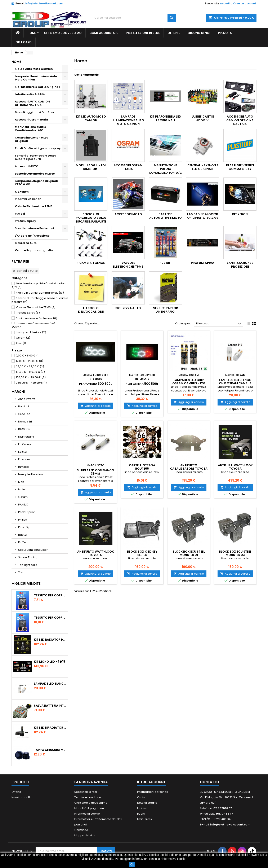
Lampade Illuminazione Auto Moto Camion (36, 78)
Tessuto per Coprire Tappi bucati (50, 618)
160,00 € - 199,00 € (31, 377)
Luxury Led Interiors (31, 332)
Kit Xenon (22, 192)
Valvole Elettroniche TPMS (34, 206)
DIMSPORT (25, 429)
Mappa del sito (84, 835)
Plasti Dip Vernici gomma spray (38, 148)
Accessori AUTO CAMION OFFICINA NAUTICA (32, 103)
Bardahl (23, 406)
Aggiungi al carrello (96, 406)
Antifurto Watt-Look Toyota (95, 553)
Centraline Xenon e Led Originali (32, 139)
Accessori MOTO (27, 166)
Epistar (23, 452)
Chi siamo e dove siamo (63, 33)
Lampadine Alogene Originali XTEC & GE (36, 183)
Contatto (209, 782)
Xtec (21, 343)
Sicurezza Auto (26, 243)
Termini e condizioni (88, 797)
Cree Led (24, 414)
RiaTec (23, 542)
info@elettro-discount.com (44, 3)
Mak (21, 482)
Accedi (225, 3)
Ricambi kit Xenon (28, 199)
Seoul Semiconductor (33, 550)
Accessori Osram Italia (31, 120)
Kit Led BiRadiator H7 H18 (50, 728)
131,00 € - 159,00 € (30, 372)
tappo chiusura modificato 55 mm (50, 750)
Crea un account (245, 3)
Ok (132, 864)
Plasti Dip (24, 527)
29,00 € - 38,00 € (30, 366)
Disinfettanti (26, 437)
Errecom (24, 459)
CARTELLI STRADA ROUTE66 (142, 467)
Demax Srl (25, 422)
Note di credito (147, 803)
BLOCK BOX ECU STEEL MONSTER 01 (189, 553)
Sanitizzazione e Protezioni (34, 228)
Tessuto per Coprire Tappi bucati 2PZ (50, 595)
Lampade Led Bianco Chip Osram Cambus (50, 684)
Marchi (18, 392)
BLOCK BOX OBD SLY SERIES (142, 553)
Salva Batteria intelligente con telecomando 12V (50, 706)
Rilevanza (219, 324)
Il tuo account (151, 782)
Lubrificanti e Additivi (31, 94)
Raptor (23, 535)
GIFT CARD (24, 42)
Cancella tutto (25, 271)
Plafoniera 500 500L (96, 384)
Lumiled (23, 467)
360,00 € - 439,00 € (31, 383)
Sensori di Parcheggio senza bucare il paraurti (36, 157)
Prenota (225, 33)
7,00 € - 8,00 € (28, 356)
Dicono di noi (199, 33)
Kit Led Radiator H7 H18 (50, 640)
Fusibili (20, 214)
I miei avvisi (145, 819)
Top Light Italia (27, 565)
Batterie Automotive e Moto (35, 174)
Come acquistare (104, 33)
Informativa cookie (87, 814)
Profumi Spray (25, 221)
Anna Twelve (27, 399)
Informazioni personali (152, 792)
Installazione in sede (143, 33)
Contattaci (81, 830)
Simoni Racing (28, 557)
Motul (22, 489)
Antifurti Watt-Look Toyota (235, 467)
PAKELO (23, 505)
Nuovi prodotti (21, 797)
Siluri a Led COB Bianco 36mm (95, 472)
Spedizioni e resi (86, 792)
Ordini (141, 797)
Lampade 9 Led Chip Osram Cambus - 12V (189, 382)
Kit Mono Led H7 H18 (50, 662)
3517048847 (224, 814)
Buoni (141, 814)
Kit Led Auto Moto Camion (34, 69)
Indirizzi (142, 808)
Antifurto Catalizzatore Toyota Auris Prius (189, 469)
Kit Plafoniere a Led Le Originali (37, 87)
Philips (22, 520)
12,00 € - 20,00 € (30, 361)
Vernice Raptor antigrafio (34, 250)
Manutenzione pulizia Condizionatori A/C (31, 129)
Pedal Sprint (26, 512)
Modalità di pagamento (90, 808)
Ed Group (24, 444)
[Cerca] (134, 18)
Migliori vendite (26, 584)
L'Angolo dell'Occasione (32, 236)
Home (32, 33)
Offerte (174, 33)
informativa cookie (174, 859)
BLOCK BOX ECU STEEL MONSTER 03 (235, 553)
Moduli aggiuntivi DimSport (35, 112)
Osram (23, 338)
